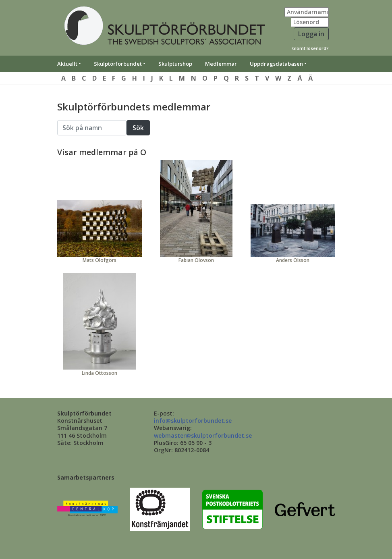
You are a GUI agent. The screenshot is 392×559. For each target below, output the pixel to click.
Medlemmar (221, 64)
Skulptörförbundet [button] (118, 64)
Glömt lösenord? (310, 48)
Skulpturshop (175, 64)
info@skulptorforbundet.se (193, 421)
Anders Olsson (293, 260)
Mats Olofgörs (100, 260)
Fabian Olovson (196, 260)
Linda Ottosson (100, 373)
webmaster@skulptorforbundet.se (203, 435)
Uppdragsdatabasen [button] (276, 64)
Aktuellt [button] (67, 64)
